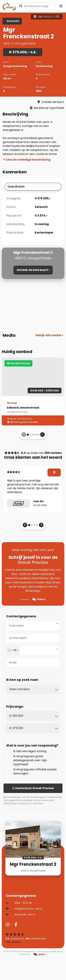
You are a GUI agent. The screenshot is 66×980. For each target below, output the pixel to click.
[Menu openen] (61, 6)
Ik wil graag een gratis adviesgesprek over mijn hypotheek (26, 760)
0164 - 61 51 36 (19, 903)
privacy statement (33, 803)
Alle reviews (14, 942)
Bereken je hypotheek (47, 108)
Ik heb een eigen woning (26, 751)
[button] (28, 435)
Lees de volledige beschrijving (27, 160)
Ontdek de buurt (51, 102)
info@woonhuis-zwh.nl (24, 909)
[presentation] (24, 435)
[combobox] (13, 650)
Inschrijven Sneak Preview (33, 788)
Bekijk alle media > (50, 335)
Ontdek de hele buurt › (33, 270)
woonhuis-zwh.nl (20, 914)
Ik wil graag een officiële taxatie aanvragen (31, 771)
